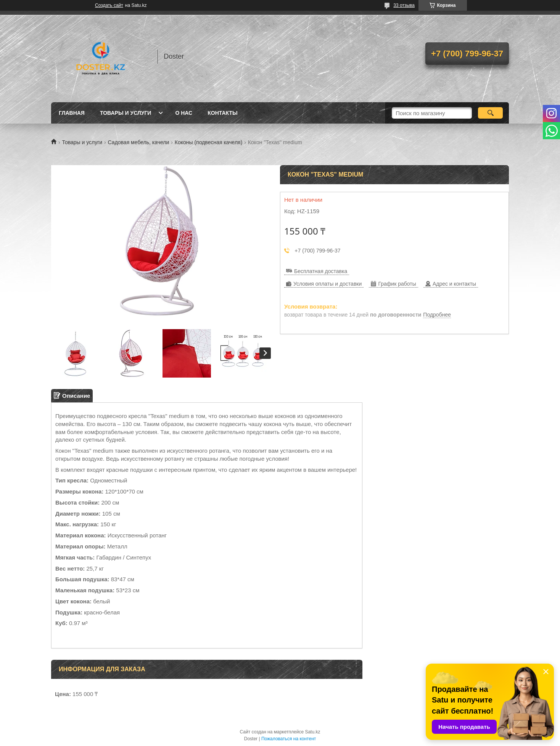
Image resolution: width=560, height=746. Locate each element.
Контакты (222, 113)
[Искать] (490, 113)
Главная (72, 113)
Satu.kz (312, 732)
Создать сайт (109, 5)
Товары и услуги (126, 113)
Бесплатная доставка (321, 271)
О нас (184, 113)
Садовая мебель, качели (139, 142)
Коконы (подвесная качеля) (209, 142)
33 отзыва (404, 5)
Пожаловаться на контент (289, 739)
